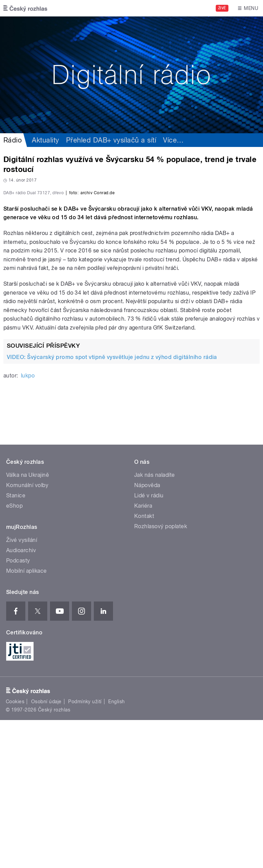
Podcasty (18, 709)
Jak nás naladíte (155, 623)
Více (173, 140)
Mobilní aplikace (27, 719)
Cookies (15, 850)
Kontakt (144, 664)
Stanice (16, 643)
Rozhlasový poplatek (161, 674)
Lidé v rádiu (149, 643)
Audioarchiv (21, 698)
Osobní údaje (46, 850)
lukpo (28, 524)
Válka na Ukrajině (28, 623)
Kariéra (143, 654)
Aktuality (45, 140)
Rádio (12, 140)
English (116, 850)
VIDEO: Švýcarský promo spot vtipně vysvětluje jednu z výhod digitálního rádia (112, 505)
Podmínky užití (85, 850)
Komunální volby (27, 633)
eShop (14, 654)
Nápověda (147, 633)
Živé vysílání (22, 688)
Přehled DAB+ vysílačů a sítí (111, 140)
